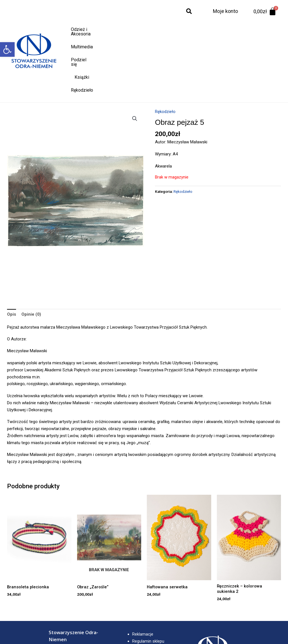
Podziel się (162, 29)
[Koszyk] (265, 12)
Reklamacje (143, 577)
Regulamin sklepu (148, 584)
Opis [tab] (12, 257)
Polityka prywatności (151, 591)
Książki (189, 29)
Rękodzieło (216, 29)
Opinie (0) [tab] (31, 257)
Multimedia (131, 29)
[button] (7, 49)
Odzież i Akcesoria (93, 29)
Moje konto (225, 11)
